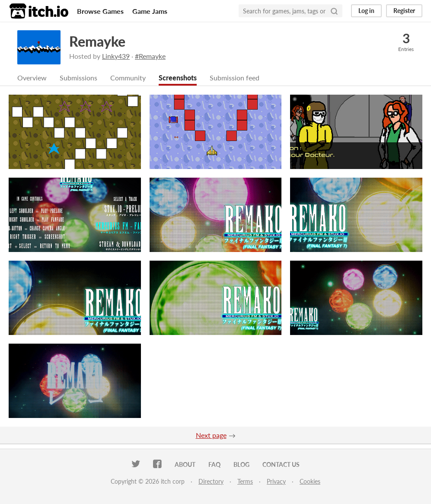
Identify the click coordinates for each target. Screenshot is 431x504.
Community (128, 78)
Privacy (276, 481)
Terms (245, 481)
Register (404, 11)
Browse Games (100, 11)
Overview (32, 78)
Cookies (310, 481)
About (185, 464)
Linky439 (116, 56)
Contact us (281, 464)
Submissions (78, 78)
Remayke (97, 41)
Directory (211, 481)
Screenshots (178, 78)
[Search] (334, 11)
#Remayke (150, 56)
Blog (241, 464)
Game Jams (150, 11)
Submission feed (235, 78)
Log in (366, 11)
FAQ (214, 464)
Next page (211, 435)
